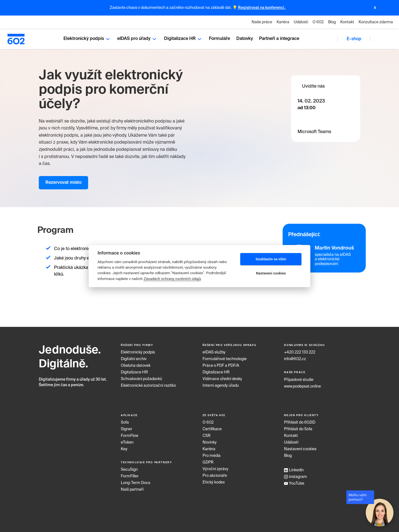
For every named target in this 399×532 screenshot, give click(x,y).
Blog (332, 22)
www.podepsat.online (302, 385)
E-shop (354, 38)
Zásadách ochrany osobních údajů (172, 279)
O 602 (318, 22)
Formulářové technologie (225, 358)
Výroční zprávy (215, 467)
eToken (127, 441)
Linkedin (294, 469)
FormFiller (130, 475)
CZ (382, 38)
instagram (296, 475)
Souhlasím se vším (271, 259)
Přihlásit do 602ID (300, 421)
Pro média (212, 454)
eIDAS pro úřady (137, 38)
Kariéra (283, 22)
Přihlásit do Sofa (298, 427)
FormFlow (130, 434)
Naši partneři (132, 488)
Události (301, 22)
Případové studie (299, 378)
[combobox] (382, 38)
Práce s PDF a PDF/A (221, 364)
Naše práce (262, 22)
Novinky (210, 441)
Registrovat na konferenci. (262, 8)
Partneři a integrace (279, 38)
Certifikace (212, 427)
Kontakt (347, 22)
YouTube (294, 482)
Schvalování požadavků (141, 378)
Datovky (245, 38)
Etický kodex (214, 481)
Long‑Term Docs (135, 482)
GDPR (208, 461)
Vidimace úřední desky (222, 378)
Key (124, 447)
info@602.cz (295, 358)
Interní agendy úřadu (221, 384)
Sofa (125, 421)
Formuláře (219, 38)
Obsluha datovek (136, 364)
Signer (126, 427)
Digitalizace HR (183, 38)
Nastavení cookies (300, 447)
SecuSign (129, 468)
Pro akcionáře (215, 474)
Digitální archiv (134, 358)
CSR (207, 434)
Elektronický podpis (87, 38)
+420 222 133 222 (300, 351)
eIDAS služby (214, 351)
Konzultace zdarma (376, 22)
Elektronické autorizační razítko (148, 384)
